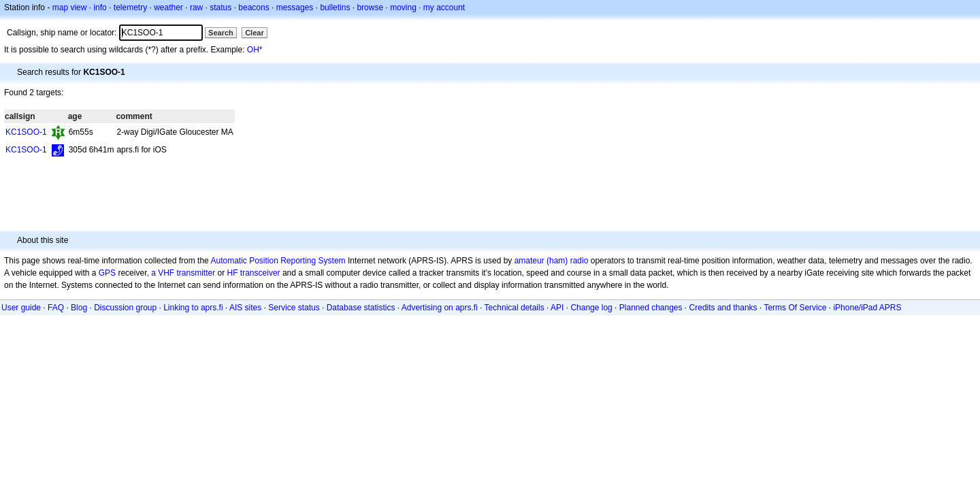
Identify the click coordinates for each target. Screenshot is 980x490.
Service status (294, 308)
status (220, 7)
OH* (255, 50)
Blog (79, 308)
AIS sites (245, 308)
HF (233, 273)
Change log (591, 308)
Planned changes (651, 308)
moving (403, 7)
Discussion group (125, 308)
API (557, 308)
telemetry (130, 7)
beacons (254, 7)
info (100, 7)
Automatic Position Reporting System (278, 261)
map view (70, 7)
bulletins (335, 7)
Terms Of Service (795, 308)
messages (295, 7)
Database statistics (361, 308)
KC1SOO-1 (26, 132)
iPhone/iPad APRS (867, 308)
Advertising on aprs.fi (440, 308)
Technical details (514, 308)
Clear (255, 33)
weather (168, 7)
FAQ (56, 308)
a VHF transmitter (183, 273)
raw (196, 7)
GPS (107, 273)
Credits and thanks (723, 308)
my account (444, 7)
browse (370, 7)
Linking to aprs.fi (193, 308)
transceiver (260, 273)
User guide (21, 308)
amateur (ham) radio (552, 261)
